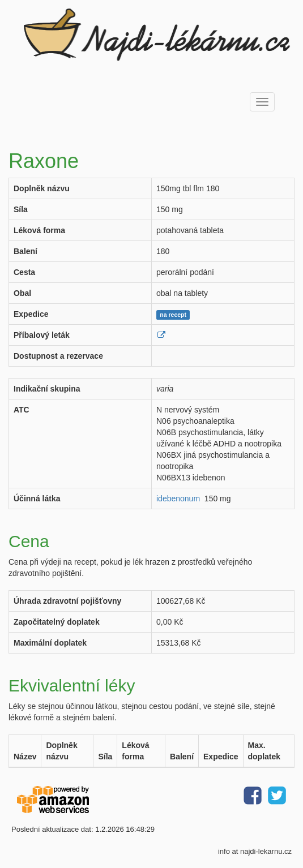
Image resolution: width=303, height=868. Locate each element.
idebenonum (178, 499)
